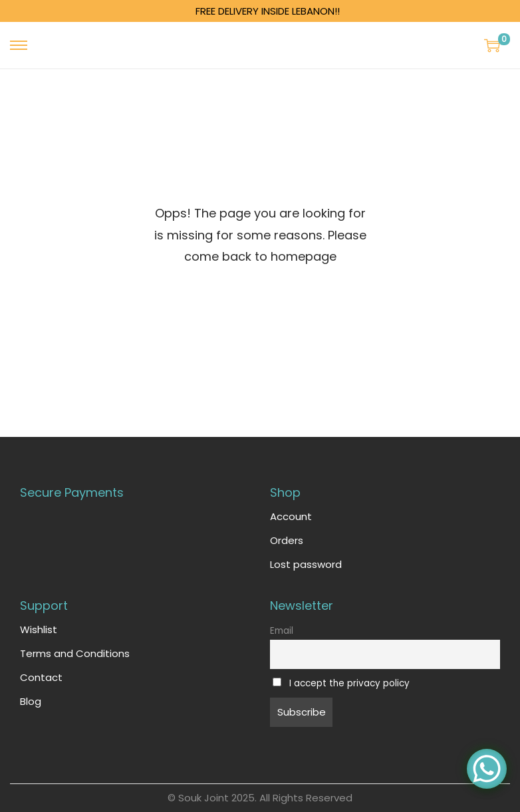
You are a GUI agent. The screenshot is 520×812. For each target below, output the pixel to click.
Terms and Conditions (75, 653)
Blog (31, 701)
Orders (287, 540)
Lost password (306, 564)
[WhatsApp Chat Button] (487, 769)
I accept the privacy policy (349, 683)
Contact (41, 677)
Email (282, 631)
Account (291, 516)
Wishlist (39, 629)
